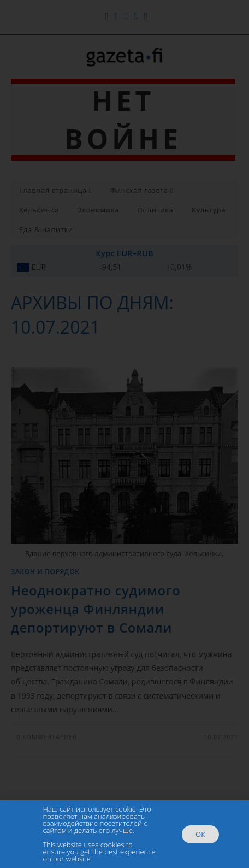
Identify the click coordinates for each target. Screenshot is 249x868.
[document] (124, 434)
